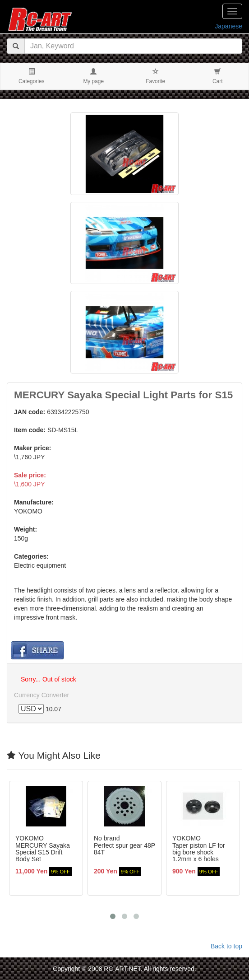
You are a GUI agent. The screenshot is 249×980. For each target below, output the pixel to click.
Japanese (228, 26)
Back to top (226, 946)
